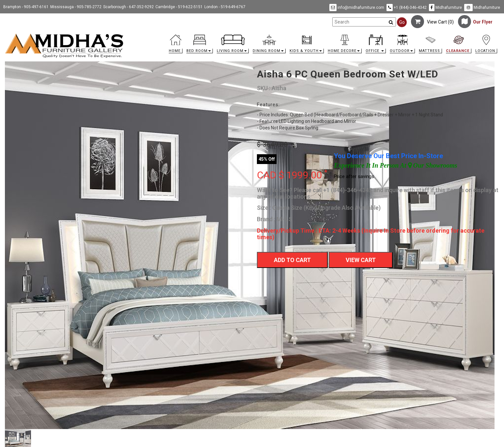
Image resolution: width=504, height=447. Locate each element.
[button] (200, 46)
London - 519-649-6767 (225, 7)
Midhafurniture (445, 8)
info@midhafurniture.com (357, 8)
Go (402, 22)
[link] (314, 36)
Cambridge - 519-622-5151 (179, 7)
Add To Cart (292, 260)
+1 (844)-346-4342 (407, 8)
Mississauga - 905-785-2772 (76, 7)
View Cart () (432, 22)
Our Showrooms (433, 165)
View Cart (361, 260)
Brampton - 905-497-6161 (26, 7)
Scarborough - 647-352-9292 (128, 7)
